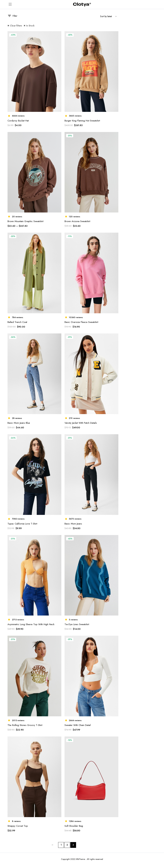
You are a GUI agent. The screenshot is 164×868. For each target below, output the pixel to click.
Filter (12, 16)
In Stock (30, 26)
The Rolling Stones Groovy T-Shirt (25, 725)
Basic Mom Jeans (73, 524)
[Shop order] (108, 16)
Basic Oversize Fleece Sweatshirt (81, 322)
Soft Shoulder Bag (74, 826)
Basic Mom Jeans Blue (19, 423)
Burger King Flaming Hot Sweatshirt (82, 121)
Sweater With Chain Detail (78, 725)
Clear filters (16, 26)
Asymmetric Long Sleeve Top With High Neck (31, 624)
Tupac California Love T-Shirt (22, 524)
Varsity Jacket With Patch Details (81, 423)
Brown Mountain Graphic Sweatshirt (25, 221)
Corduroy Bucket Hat (18, 121)
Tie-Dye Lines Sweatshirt (77, 624)
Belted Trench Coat (17, 322)
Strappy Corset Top (18, 826)
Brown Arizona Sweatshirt (77, 221)
